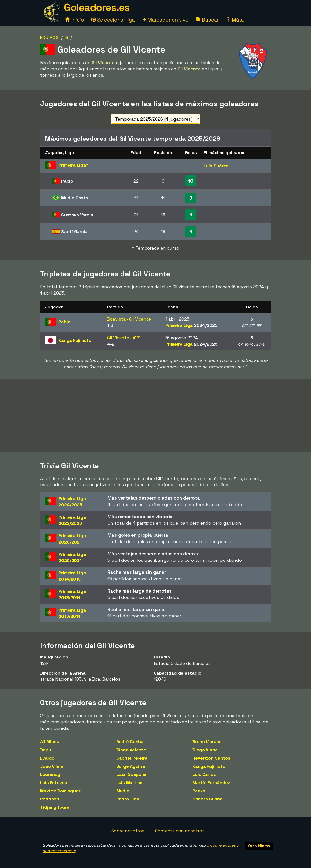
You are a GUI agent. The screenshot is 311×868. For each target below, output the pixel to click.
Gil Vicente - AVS (124, 338)
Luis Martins (130, 783)
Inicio (74, 20)
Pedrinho (50, 799)
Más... (236, 20)
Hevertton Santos (211, 758)
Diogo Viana (205, 750)
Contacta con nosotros (180, 831)
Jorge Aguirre (131, 766)
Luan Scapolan (132, 774)
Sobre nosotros (128, 831)
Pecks (199, 791)
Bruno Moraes (207, 741)
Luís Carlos (204, 774)
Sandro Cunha (207, 799)
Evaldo (47, 758)
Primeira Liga (192, 325)
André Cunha (130, 741)
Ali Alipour (51, 741)
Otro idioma (259, 846)
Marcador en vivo (165, 20)
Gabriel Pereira (132, 758)
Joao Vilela (52, 766)
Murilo (123, 791)
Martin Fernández (211, 783)
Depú (46, 750)
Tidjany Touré (55, 807)
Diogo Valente (131, 750)
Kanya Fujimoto (209, 766)
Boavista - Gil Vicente (129, 319)
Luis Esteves (54, 783)
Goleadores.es (97, 7)
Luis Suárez (216, 166)
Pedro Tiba (128, 799)
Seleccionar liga (113, 20)
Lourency (50, 774)
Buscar (207, 20)
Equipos (49, 38)
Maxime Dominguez (60, 791)
